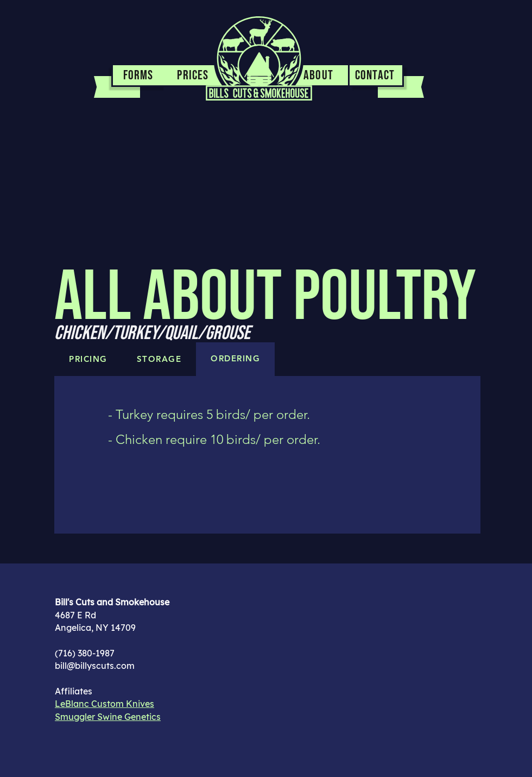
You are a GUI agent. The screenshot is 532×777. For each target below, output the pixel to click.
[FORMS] (138, 76)
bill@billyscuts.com (95, 666)
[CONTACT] (377, 76)
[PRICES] (194, 76)
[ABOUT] (319, 76)
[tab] (235, 359)
